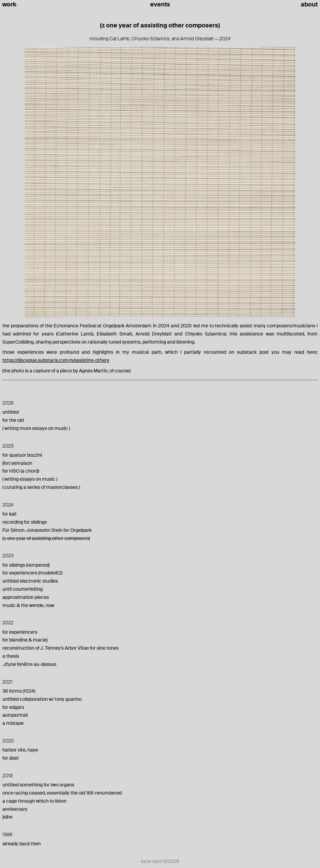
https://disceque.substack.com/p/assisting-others (56, 360)
